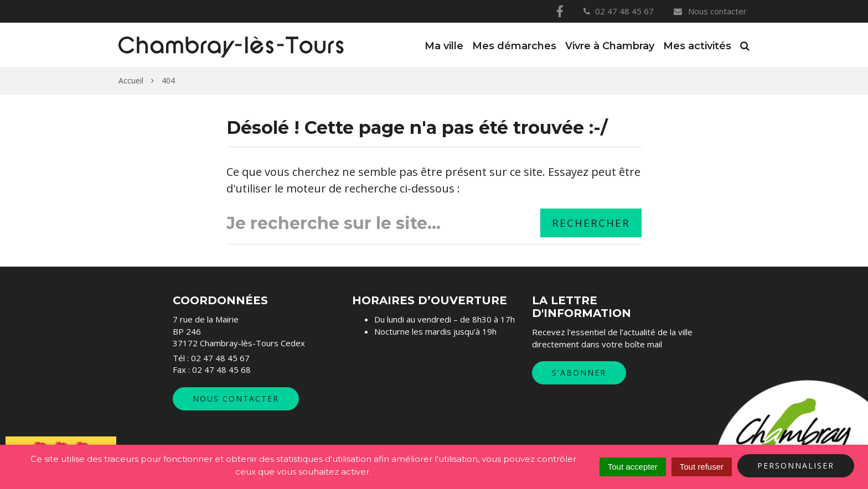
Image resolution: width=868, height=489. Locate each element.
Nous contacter (710, 11)
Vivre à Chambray (610, 46)
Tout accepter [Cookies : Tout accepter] (633, 467)
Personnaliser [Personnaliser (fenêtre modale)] (796, 465)
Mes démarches (514, 46)
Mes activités (697, 46)
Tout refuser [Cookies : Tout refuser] (702, 467)
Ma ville (444, 46)
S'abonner (579, 373)
